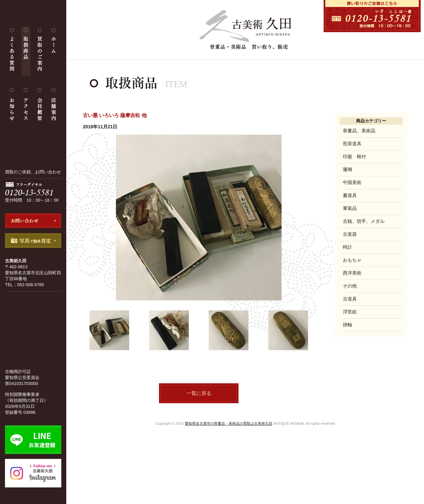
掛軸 (347, 325)
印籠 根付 (354, 157)
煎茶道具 (352, 144)
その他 (350, 286)
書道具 (350, 195)
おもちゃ (352, 260)
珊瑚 (347, 169)
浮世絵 (350, 312)
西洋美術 (352, 273)
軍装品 (350, 208)
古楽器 (350, 234)
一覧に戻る (199, 393)
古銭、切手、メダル (364, 221)
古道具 (350, 299)
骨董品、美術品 (359, 131)
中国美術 (352, 182)
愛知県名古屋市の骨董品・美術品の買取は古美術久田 (229, 423)
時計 (347, 247)
